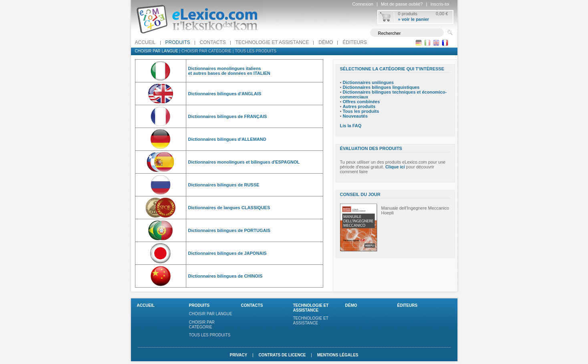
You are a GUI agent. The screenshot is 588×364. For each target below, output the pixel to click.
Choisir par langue (157, 51)
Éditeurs (355, 42)
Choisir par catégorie (206, 51)
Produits (178, 42)
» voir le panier (414, 19)
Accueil (145, 42)
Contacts (213, 42)
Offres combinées (361, 102)
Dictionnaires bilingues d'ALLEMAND (227, 139)
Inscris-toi (440, 4)
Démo (326, 42)
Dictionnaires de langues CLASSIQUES (229, 208)
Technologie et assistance (272, 42)
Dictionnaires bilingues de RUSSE (224, 185)
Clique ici (395, 167)
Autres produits (359, 106)
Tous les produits (256, 51)
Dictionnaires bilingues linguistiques (381, 87)
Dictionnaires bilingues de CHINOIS (226, 276)
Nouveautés (355, 116)
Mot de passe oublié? (402, 4)
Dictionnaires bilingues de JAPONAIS (228, 253)
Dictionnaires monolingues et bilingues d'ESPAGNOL (244, 162)
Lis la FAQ (351, 126)
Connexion (363, 4)
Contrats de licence (282, 355)
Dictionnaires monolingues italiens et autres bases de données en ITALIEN (229, 71)
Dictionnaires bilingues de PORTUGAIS (229, 230)
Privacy (238, 355)
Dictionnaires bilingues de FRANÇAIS (228, 116)
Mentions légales (338, 355)
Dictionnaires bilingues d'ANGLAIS (225, 94)
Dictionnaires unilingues (368, 82)
